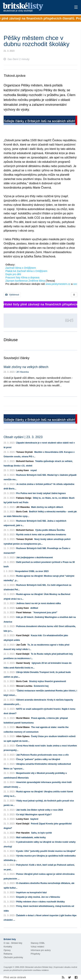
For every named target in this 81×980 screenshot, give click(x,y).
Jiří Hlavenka (22, 372)
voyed (33, 470)
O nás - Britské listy (13, 943)
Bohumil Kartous (25, 461)
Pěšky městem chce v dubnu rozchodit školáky (40, 902)
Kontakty (8, 947)
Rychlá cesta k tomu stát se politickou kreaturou (41, 535)
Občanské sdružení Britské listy (39, 967)
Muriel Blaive (23, 718)
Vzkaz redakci (37, 947)
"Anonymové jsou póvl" (45, 613)
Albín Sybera (23, 736)
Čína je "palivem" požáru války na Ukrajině (38, 759)
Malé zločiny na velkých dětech (26, 367)
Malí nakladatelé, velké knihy (31, 837)
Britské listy (33, 7)
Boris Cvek (22, 512)
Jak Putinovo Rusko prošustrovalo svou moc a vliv (42, 755)
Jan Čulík (21, 645)
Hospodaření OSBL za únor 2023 (32, 571)
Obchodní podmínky (13, 957)
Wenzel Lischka (24, 686)
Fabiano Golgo (24, 498)
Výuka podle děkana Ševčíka (50, 530)
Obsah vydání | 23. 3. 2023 (23, 437)
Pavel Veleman (24, 613)
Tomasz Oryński (25, 452)
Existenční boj (41, 686)
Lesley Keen (23, 470)
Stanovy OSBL (38, 943)
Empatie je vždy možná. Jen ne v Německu (38, 897)
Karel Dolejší (23, 635)
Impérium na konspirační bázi (31, 893)
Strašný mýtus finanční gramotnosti (48, 681)
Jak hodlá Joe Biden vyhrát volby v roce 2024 (40, 810)
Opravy (7, 950)
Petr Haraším (23, 833)
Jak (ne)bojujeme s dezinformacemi (35, 557)
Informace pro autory (41, 950)
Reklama (8, 954)
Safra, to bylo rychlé (41, 833)
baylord (34, 819)
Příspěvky (35, 954)
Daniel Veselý (23, 663)
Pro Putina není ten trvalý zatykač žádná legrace (41, 493)
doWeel (34, 608)
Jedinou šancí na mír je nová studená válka (39, 603)
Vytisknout (12, 295)
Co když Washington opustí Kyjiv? (34, 815)
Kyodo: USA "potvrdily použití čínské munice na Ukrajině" (46, 851)
